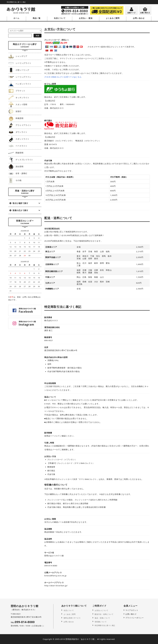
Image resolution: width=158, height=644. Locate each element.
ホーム (16, 18)
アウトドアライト (20, 125)
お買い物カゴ (131, 614)
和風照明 (16, 118)
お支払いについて (102, 610)
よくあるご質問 (113, 18)
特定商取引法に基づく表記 (105, 625)
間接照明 (16, 153)
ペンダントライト (20, 84)
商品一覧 (37, 18)
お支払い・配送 (86, 18)
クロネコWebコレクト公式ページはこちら (63, 77)
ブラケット (17, 91)
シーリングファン (20, 77)
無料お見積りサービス (72, 618)
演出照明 (16, 166)
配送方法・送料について (104, 614)
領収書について (101, 621)
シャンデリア (18, 56)
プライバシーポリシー (135, 618)
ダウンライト (18, 132)
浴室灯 (15, 111)
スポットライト (19, 139)
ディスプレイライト (21, 159)
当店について (60, 18)
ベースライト (18, 146)
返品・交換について (103, 618)
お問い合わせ (139, 18)
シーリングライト (20, 63)
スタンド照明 (18, 104)
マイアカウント (132, 610)
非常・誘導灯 (18, 173)
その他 (15, 180)
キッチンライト (19, 97)
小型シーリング (19, 70)
